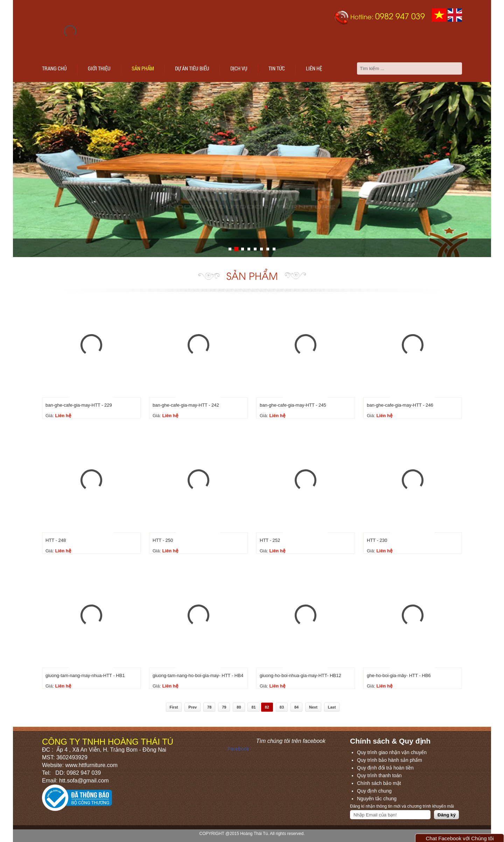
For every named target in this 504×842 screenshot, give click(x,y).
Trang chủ (54, 68)
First (174, 707)
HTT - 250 (163, 540)
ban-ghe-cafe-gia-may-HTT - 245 (293, 405)
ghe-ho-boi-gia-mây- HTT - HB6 (399, 675)
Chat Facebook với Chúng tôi (460, 838)
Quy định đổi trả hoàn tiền (385, 768)
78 (209, 707)
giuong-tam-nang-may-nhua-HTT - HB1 (85, 675)
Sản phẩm (143, 68)
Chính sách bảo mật (379, 783)
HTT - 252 (270, 540)
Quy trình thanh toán (379, 775)
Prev (192, 707)
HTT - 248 (56, 540)
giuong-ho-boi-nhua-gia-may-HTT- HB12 (300, 675)
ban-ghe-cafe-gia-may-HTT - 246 (400, 405)
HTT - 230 (377, 540)
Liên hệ (314, 68)
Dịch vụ (239, 68)
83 (282, 707)
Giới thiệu (99, 68)
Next (313, 707)
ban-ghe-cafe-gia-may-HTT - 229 (79, 405)
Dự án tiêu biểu (192, 68)
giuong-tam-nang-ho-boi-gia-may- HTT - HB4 (198, 675)
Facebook (238, 749)
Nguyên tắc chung (377, 799)
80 (239, 707)
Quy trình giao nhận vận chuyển (392, 752)
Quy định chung (374, 791)
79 (224, 707)
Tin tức (277, 68)
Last (332, 707)
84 (296, 707)
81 (253, 707)
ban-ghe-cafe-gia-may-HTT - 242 (186, 405)
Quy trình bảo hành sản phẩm (390, 760)
